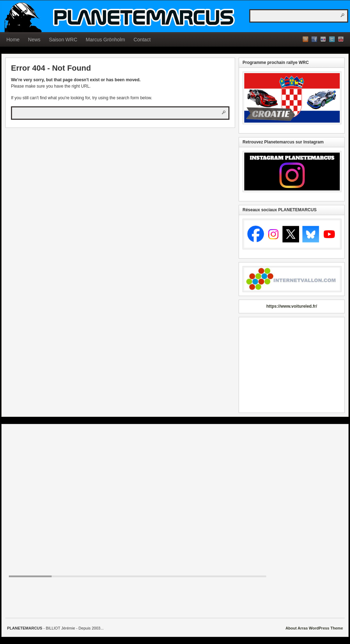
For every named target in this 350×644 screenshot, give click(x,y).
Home (13, 40)
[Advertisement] (292, 365)
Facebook (314, 39)
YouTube (341, 39)
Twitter (332, 39)
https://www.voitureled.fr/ (292, 306)
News (34, 40)
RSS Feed (305, 39)
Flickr (323, 39)
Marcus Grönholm (106, 40)
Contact (142, 40)
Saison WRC (63, 40)
